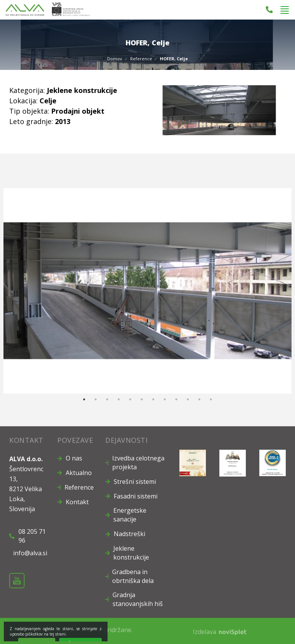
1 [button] (84, 399)
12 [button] (211, 399)
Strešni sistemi (135, 482)
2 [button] (96, 399)
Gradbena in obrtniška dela (133, 576)
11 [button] (199, 399)
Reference (141, 59)
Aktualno (79, 473)
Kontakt (77, 502)
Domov (115, 59)
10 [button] (188, 399)
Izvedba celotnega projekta (138, 463)
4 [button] (119, 399)
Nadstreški (129, 534)
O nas (74, 458)
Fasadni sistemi (136, 496)
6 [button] (142, 399)
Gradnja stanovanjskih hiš (138, 599)
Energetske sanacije (130, 515)
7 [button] (153, 399)
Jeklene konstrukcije (131, 553)
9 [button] (176, 399)
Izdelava (220, 632)
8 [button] (165, 399)
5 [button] (130, 399)
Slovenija (22, 509)
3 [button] (107, 399)
